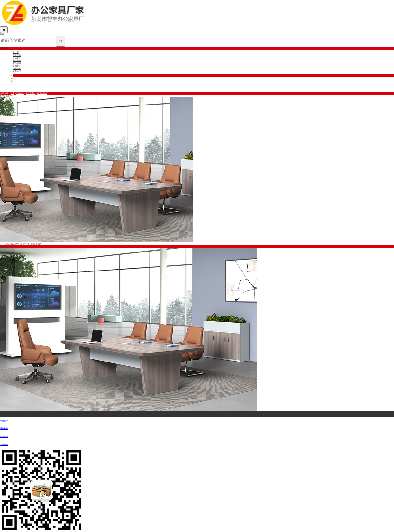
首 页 (16, 52)
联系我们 (17, 63)
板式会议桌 (42, 93)
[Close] (4, 30)
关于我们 (17, 55)
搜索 (60, 41)
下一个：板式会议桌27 (32, 244)
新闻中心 (17, 66)
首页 (13, 93)
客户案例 (17, 60)
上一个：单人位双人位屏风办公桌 (12, 244)
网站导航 (4, 48)
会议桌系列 (31, 93)
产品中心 (17, 58)
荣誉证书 (17, 69)
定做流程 (17, 71)
